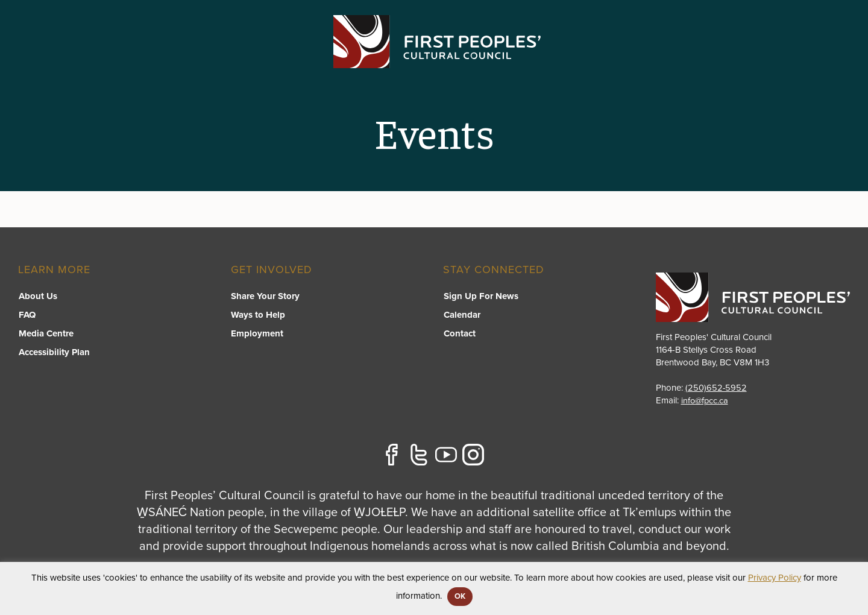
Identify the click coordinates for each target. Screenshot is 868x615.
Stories (769, 58)
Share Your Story (265, 297)
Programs (431, 58)
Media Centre (46, 334)
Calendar (461, 315)
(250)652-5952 (716, 388)
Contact (828, 58)
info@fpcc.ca (706, 400)
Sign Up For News (480, 297)
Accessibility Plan (54, 353)
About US (707, 58)
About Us (37, 297)
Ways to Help (258, 315)
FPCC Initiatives (516, 58)
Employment (257, 334)
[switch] (432, 70)
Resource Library (619, 58)
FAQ (27, 315)
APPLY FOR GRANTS (792, 25)
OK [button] (460, 596)
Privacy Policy (775, 578)
